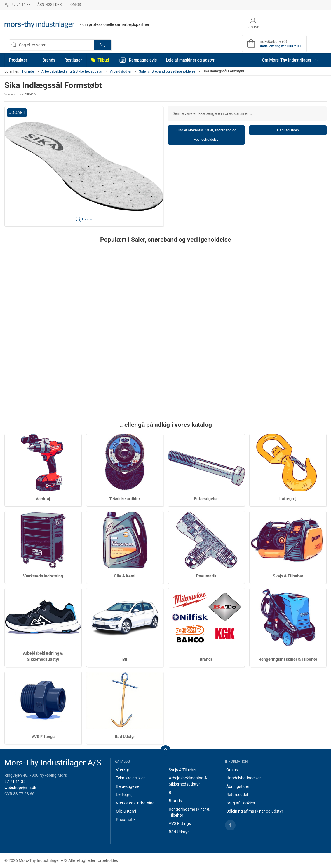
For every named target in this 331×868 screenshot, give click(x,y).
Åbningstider (49, 5)
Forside (28, 71)
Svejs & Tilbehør (288, 576)
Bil (125, 659)
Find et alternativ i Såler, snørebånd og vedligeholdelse (206, 135)
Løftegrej (288, 499)
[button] (21, 60)
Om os (76, 5)
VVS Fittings (43, 737)
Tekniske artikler (125, 499)
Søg (103, 45)
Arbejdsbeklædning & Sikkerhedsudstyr (72, 71)
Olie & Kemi (125, 576)
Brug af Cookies (241, 803)
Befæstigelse (206, 499)
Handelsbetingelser (244, 778)
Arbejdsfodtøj (121, 71)
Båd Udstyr (125, 737)
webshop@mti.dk (20, 788)
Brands (206, 659)
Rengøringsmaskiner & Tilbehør (288, 659)
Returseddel (237, 795)
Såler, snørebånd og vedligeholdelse (167, 71)
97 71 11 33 (15, 781)
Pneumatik (206, 576)
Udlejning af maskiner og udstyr (255, 811)
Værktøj (43, 499)
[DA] (77, 25)
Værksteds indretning (43, 576)
